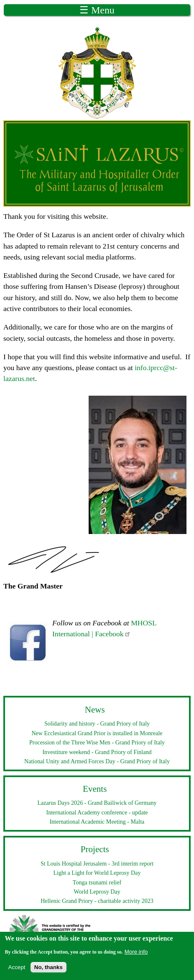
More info (136, 955)
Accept (17, 971)
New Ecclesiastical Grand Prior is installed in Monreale (97, 733)
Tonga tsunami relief (97, 882)
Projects (95, 849)
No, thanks (48, 971)
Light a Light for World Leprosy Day (97, 873)
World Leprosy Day (97, 892)
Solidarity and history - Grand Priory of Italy (97, 723)
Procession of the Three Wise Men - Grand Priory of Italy (97, 742)
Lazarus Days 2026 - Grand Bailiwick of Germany (97, 803)
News (95, 710)
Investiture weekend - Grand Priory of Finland (97, 752)
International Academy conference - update (97, 812)
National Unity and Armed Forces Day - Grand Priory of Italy (97, 761)
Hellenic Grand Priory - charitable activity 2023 (97, 901)
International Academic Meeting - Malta (97, 822)
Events (95, 789)
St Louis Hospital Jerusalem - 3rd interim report (97, 863)
